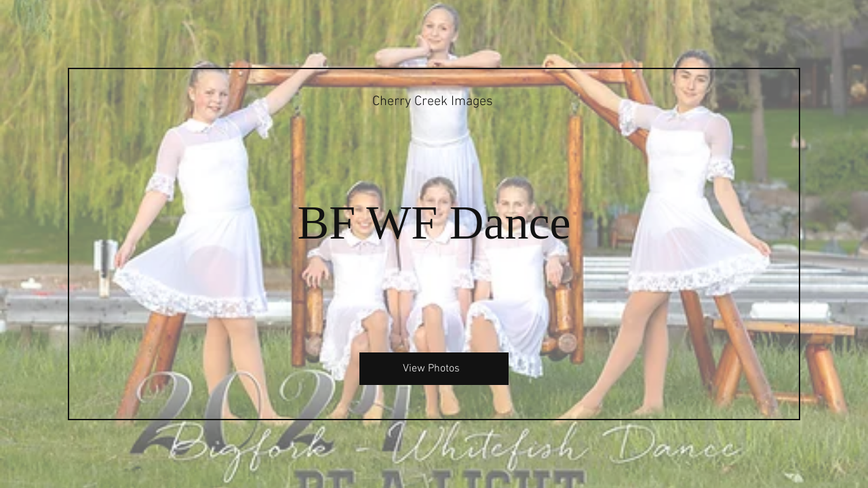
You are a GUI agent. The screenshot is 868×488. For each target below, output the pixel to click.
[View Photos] (434, 369)
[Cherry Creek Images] (434, 102)
